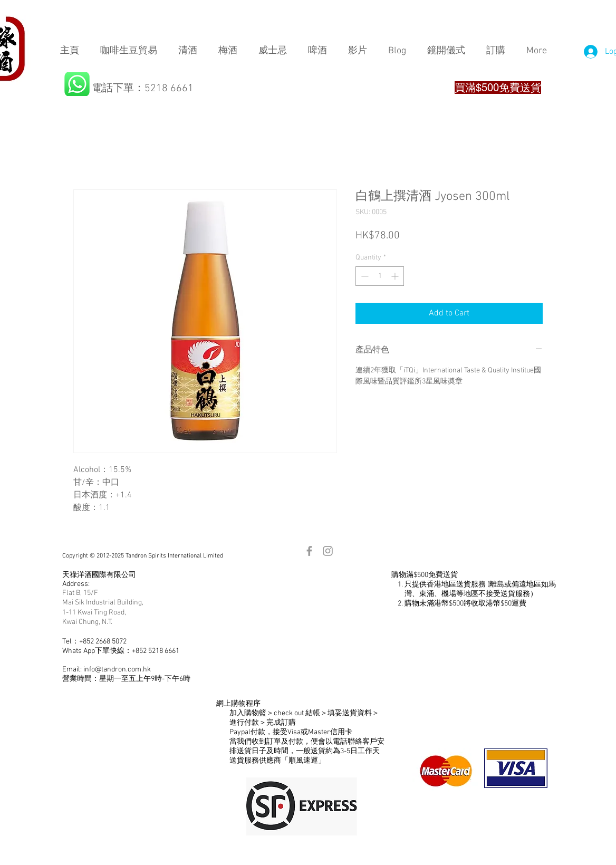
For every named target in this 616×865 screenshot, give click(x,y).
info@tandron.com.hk (117, 670)
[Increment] (396, 276)
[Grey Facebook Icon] (309, 551)
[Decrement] (364, 276)
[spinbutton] (380, 276)
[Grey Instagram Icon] (328, 551)
